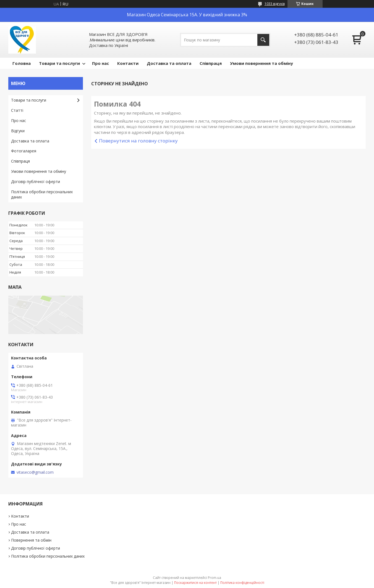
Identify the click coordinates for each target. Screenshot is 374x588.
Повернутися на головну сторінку (138, 141)
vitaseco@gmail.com (35, 472)
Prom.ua (215, 578)
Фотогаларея (24, 151)
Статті (17, 110)
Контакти (128, 63)
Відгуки (18, 131)
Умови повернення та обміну (261, 63)
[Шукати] (263, 40)
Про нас (100, 63)
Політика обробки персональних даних (42, 194)
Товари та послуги (59, 63)
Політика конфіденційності (242, 583)
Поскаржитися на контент (195, 583)
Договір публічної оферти (36, 182)
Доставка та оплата (169, 63)
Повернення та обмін (31, 540)
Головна (22, 63)
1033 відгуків (275, 4)
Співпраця (211, 63)
